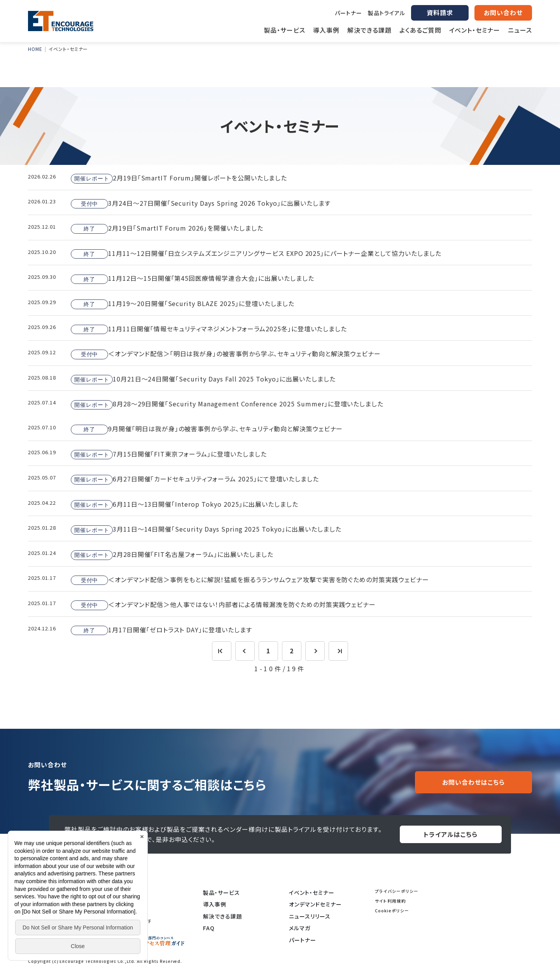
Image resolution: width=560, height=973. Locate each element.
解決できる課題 (223, 916)
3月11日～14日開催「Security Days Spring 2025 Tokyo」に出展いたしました (206, 530)
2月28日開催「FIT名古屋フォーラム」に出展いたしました (172, 555)
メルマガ (300, 928)
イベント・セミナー (312, 892)
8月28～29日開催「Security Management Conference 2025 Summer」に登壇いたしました (227, 404)
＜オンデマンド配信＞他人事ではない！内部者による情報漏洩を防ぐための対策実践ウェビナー (223, 605)
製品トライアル (387, 13)
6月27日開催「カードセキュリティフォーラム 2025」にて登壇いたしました (195, 479)
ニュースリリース (310, 916)
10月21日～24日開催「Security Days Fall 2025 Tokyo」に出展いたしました (203, 379)
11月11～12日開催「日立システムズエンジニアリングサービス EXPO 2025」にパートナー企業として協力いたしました (256, 254)
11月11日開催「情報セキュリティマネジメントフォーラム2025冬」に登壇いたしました (209, 329)
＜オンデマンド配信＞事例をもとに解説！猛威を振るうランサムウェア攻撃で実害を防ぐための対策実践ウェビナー (250, 580)
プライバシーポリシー (397, 891)
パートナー (348, 13)
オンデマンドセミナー (315, 904)
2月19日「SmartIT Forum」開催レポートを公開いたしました (179, 178)
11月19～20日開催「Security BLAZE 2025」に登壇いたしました (183, 304)
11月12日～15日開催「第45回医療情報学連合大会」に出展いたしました (192, 279)
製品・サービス (221, 892)
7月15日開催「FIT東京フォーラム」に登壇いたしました (169, 454)
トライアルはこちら (451, 834)
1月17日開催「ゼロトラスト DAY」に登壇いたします (161, 630)
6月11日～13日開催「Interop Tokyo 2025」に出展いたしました (185, 504)
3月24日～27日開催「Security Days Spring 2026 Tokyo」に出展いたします (201, 203)
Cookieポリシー (392, 911)
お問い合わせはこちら (473, 782)
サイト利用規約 (390, 901)
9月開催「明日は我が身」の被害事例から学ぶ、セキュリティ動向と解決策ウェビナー (207, 429)
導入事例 (215, 904)
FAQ (209, 928)
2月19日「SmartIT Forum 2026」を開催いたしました (167, 228)
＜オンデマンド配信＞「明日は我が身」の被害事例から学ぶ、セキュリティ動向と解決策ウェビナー (226, 354)
